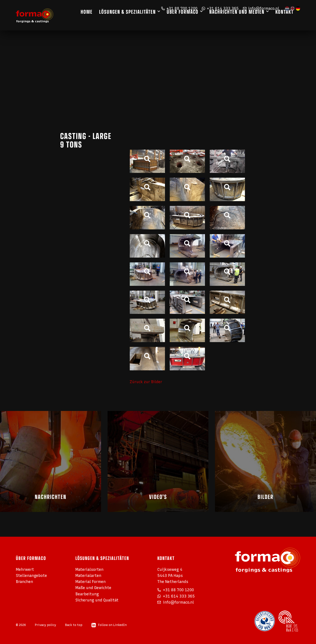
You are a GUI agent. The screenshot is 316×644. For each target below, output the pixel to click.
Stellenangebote (31, 575)
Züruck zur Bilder (146, 382)
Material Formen (91, 582)
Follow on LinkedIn (109, 625)
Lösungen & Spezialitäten (134, 20)
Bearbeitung (87, 594)
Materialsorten (89, 569)
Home (93, 20)
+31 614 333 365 (220, 8)
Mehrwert (25, 569)
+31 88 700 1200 (179, 8)
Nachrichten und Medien (243, 20)
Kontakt (291, 20)
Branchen (24, 582)
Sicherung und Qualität (97, 600)
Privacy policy (46, 625)
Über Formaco (189, 20)
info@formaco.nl (261, 8)
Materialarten (88, 575)
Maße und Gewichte (93, 588)
